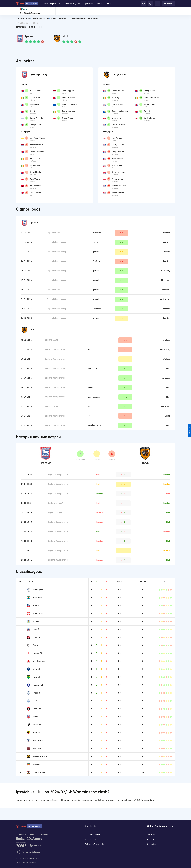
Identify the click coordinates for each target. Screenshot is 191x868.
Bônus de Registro (72, 4)
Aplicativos (89, 4)
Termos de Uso (91, 839)
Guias (108, 4)
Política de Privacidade (94, 844)
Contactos (152, 844)
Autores (150, 839)
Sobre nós (151, 834)
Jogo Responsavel (93, 834)
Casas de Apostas (52, 4)
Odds (100, 4)
